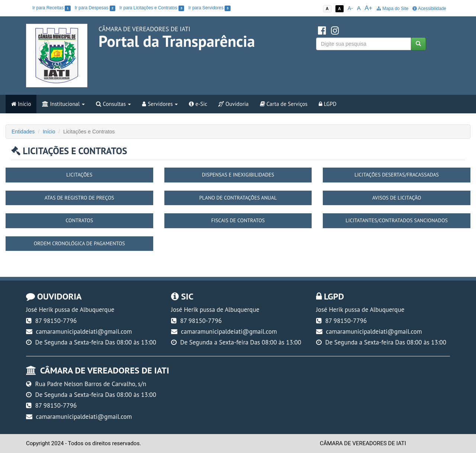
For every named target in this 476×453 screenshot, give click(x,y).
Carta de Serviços (284, 104)
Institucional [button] (63, 104)
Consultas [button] (113, 104)
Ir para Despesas (95, 8)
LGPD (328, 104)
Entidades (23, 132)
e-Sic (198, 104)
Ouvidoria (233, 104)
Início (21, 104)
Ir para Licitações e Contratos (152, 8)
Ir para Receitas (52, 8)
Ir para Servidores (209, 8)
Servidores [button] (160, 104)
